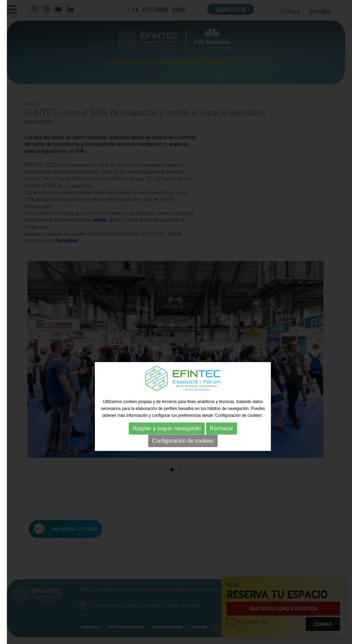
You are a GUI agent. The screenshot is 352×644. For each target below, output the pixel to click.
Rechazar (221, 428)
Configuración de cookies (183, 441)
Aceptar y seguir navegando (167, 428)
